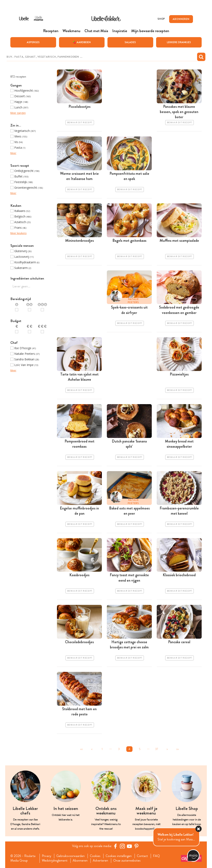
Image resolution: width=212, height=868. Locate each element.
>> (177, 749)
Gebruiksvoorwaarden (70, 856)
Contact (142, 856)
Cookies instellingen (119, 856)
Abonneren (80, 860)
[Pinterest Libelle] (136, 846)
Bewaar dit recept (80, 122)
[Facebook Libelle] (115, 846)
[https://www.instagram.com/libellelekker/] (122, 846)
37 (157, 749)
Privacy (46, 856)
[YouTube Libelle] (129, 846)
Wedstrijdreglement (55, 860)
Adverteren (100, 860)
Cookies (95, 856)
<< (81, 749)
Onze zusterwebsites (127, 860)
